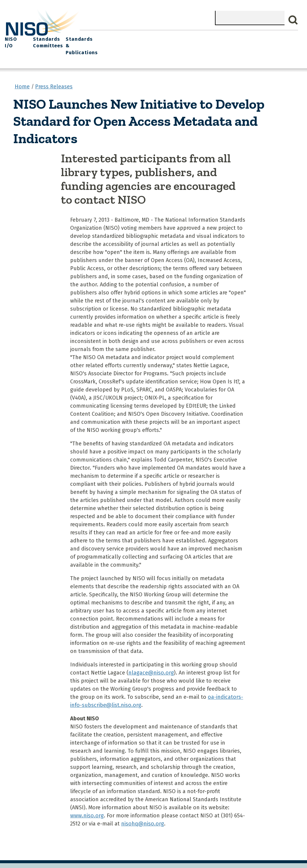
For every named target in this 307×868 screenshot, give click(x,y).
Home (88, 36)
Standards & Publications (280, 39)
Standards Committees (242, 39)
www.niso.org (87, 804)
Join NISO (144, 36)
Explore (169, 36)
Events (190, 36)
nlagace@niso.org (151, 661)
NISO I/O (213, 36)
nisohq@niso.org (143, 812)
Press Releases (54, 75)
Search (293, 20)
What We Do (114, 36)
